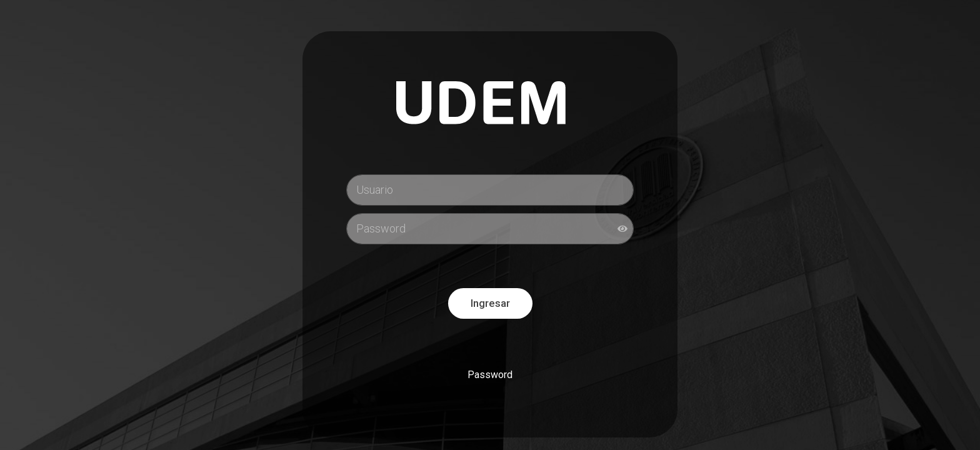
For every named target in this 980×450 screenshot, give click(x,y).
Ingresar (490, 303)
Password (490, 375)
